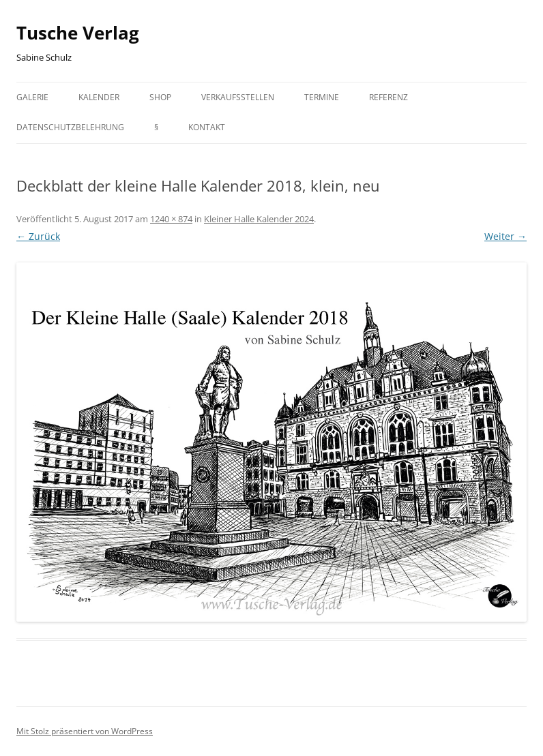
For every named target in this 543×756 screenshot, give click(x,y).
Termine (322, 97)
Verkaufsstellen (238, 97)
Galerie (32, 97)
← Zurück (38, 236)
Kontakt (207, 127)
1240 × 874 (171, 219)
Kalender (99, 97)
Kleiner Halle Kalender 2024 (259, 219)
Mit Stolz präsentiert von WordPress (85, 731)
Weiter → (505, 236)
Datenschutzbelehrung (70, 127)
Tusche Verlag (78, 33)
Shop (160, 97)
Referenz (388, 97)
